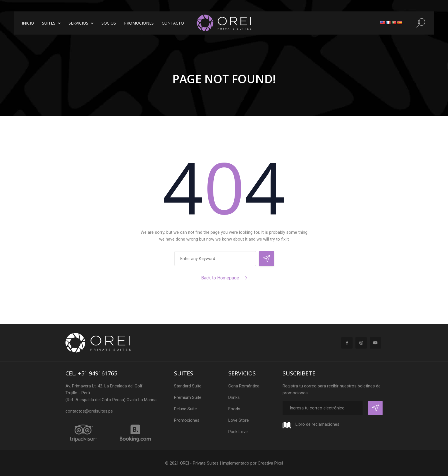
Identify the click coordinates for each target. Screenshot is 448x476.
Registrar (375, 408)
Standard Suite (188, 386)
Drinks (234, 397)
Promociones (187, 420)
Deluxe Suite (185, 409)
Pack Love (238, 432)
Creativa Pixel (270, 463)
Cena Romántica (244, 386)
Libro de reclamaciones (317, 424)
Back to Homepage (220, 278)
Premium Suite (188, 397)
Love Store (239, 420)
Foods (234, 409)
